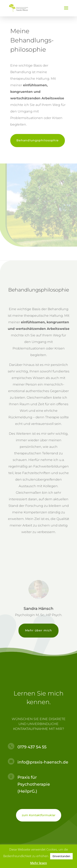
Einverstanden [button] (61, 856)
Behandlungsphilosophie (38, 140)
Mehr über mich (38, 630)
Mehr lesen (39, 863)
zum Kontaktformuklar (39, 815)
